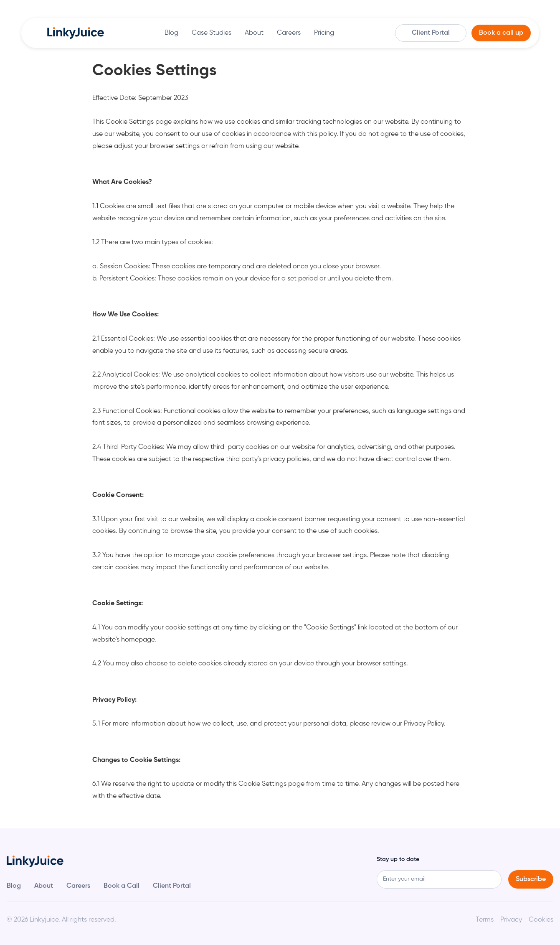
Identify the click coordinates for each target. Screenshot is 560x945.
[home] (76, 33)
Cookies (541, 920)
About (254, 33)
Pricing (324, 33)
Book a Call (122, 886)
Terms (485, 920)
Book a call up (501, 33)
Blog (171, 33)
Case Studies (212, 33)
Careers (289, 33)
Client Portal (431, 33)
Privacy (511, 920)
